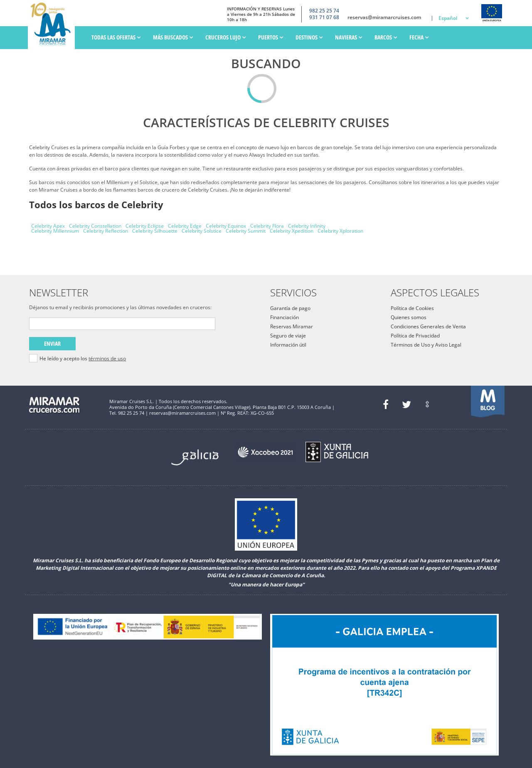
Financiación (284, 317)
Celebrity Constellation (95, 226)
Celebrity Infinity (307, 226)
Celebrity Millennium (55, 231)
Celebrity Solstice (202, 231)
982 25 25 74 (324, 10)
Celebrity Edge (185, 226)
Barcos (386, 37)
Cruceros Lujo (225, 37)
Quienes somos (409, 317)
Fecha (419, 37)
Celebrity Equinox (226, 226)
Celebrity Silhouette (155, 231)
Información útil (288, 345)
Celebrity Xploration (340, 231)
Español (448, 18)
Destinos (309, 37)
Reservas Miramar (292, 326)
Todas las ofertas (116, 37)
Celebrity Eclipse (145, 226)
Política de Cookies (412, 308)
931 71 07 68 (324, 17)
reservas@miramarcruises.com (384, 17)
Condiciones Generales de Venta (428, 326)
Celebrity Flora (267, 226)
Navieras (349, 37)
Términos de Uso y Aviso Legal (426, 345)
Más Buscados (173, 37)
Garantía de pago (290, 308)
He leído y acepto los (83, 359)
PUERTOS (271, 37)
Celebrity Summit (246, 231)
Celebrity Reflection (106, 231)
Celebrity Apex (48, 226)
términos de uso (107, 358)
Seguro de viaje (288, 336)
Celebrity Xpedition (292, 231)
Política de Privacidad (415, 336)
